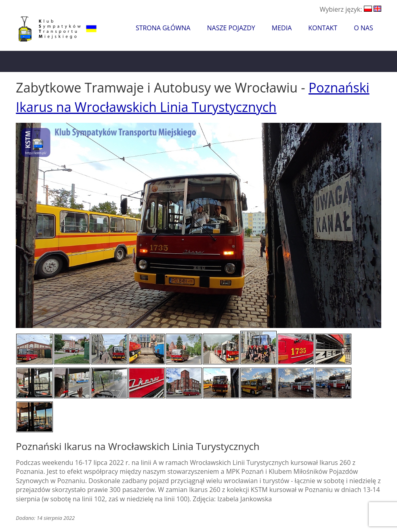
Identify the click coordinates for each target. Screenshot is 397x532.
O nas (363, 28)
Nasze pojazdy (231, 28)
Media (282, 28)
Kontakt (323, 28)
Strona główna (163, 28)
